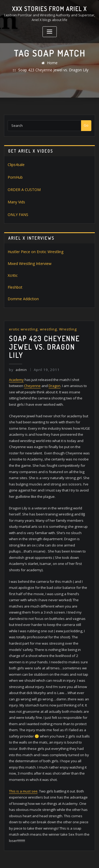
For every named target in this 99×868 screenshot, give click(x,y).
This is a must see (23, 744)
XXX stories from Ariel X (50, 8)
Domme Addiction (22, 288)
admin (18, 348)
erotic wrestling (23, 318)
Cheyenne (32, 364)
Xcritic (12, 265)
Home (16, 63)
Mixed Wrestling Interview (28, 254)
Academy (16, 358)
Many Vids (16, 194)
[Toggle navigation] (50, 31)
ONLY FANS (16, 206)
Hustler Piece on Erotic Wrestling (33, 243)
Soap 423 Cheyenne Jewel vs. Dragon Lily (61, 63)
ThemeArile (57, 858)
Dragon (55, 364)
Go (86, 119)
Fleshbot (15, 277)
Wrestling (65, 318)
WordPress (63, 853)
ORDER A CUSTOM (22, 182)
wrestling (47, 318)
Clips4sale (16, 158)
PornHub (15, 170)
